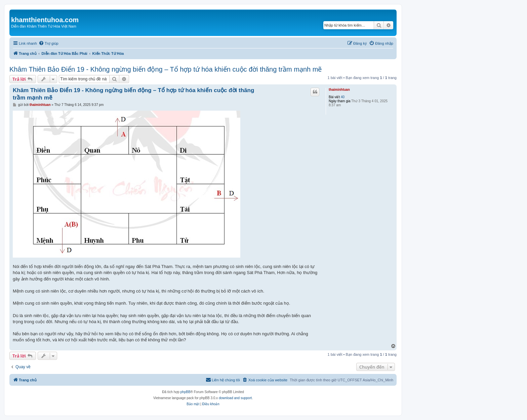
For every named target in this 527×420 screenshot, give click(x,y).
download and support (235, 398)
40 (343, 97)
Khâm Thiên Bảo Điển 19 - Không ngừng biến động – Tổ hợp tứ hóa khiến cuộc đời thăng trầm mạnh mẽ (166, 69)
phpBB (186, 392)
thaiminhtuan (339, 90)
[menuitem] (49, 43)
